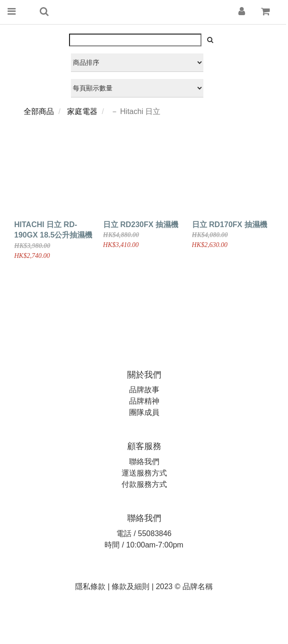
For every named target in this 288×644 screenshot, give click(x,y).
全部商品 (39, 111)
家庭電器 (82, 111)
